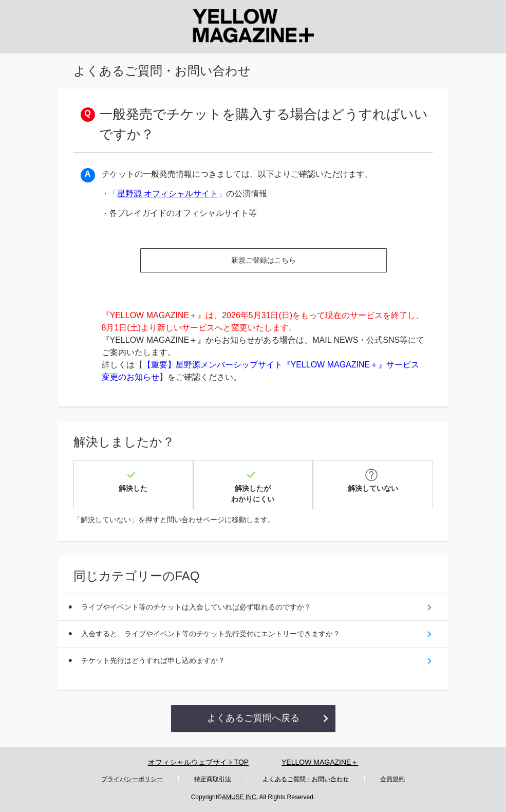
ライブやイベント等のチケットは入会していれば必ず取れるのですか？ (196, 607)
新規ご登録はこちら (264, 260)
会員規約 (392, 779)
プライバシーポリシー (132, 779)
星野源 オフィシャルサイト (167, 193)
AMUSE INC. (240, 797)
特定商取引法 (213, 779)
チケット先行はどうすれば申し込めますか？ (153, 660)
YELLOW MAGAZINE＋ (320, 762)
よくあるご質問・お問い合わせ (306, 779)
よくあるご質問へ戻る (253, 718)
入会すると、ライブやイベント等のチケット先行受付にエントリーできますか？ (211, 634)
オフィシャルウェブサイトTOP (199, 762)
